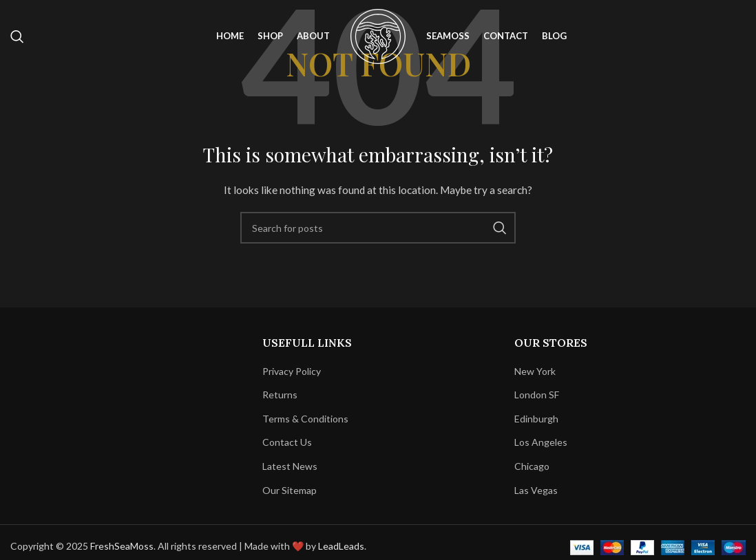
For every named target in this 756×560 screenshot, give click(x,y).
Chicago (532, 466)
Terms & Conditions (305, 419)
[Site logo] (378, 35)
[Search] (17, 36)
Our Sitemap (290, 490)
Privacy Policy (292, 371)
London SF (537, 395)
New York (535, 371)
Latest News (290, 466)
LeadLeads (341, 546)
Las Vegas (536, 490)
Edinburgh (536, 419)
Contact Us (287, 442)
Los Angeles (541, 442)
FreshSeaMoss (122, 546)
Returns (280, 395)
